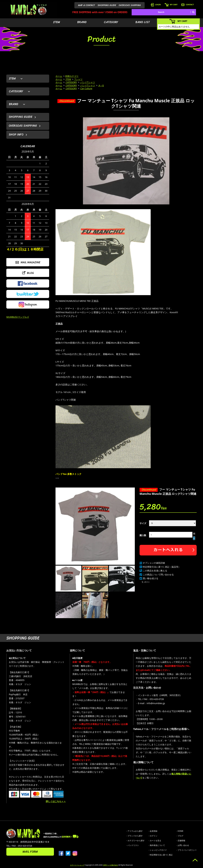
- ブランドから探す (135, 836)
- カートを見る (155, 841)
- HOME (180, 831)
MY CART (171, 5)
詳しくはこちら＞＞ (56, 801)
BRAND (82, 22)
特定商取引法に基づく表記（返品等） (162, 567)
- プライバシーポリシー (187, 850)
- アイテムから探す (135, 831)
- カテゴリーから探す (136, 841)
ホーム (59, 76)
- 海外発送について (157, 845)
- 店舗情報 (181, 841)
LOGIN (156, 5)
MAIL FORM (30, 852)
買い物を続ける (151, 578)
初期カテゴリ (72, 76)
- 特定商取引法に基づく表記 (161, 855)
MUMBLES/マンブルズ (18, 317)
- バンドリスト (133, 845)
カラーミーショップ (77, 865)
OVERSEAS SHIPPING (130, 5)
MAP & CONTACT (87, 5)
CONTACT (188, 5)
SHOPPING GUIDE (107, 5)
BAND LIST (143, 22)
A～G (101, 85)
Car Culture (86, 88)
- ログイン (153, 836)
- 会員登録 (153, 831)
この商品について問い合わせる (158, 575)
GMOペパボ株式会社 (110, 865)
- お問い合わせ (183, 845)
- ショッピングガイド (158, 850)
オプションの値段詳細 (154, 563)
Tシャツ (78, 79)
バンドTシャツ (87, 82)
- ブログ (180, 836)
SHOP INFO (16, 135)
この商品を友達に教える (155, 571)
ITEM (57, 22)
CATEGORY (111, 22)
